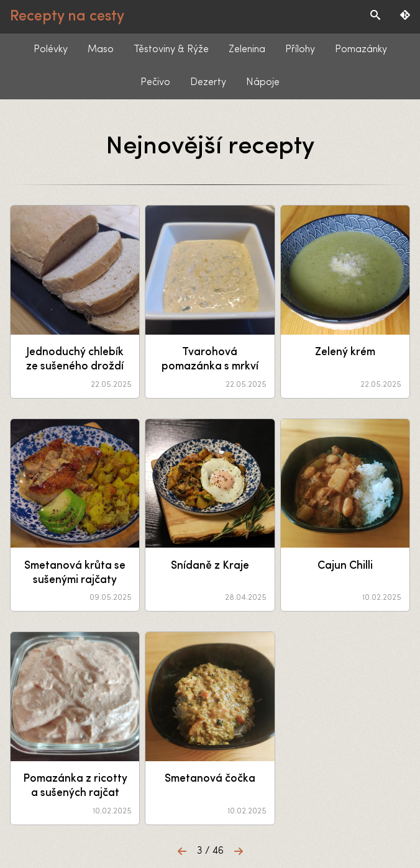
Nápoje (263, 83)
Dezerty (208, 83)
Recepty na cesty (67, 17)
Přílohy (300, 50)
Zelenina (247, 50)
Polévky (51, 50)
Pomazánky (361, 50)
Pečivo (155, 83)
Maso (101, 50)
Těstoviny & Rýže (171, 50)
